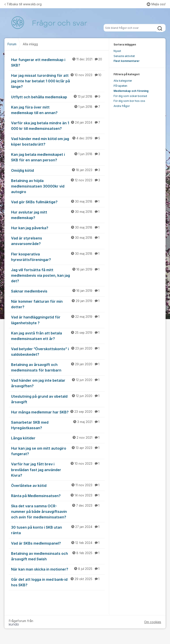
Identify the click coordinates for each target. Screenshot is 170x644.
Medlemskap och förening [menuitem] (131, 91)
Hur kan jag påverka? (58, 228)
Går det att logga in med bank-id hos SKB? (58, 582)
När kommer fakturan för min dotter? (58, 304)
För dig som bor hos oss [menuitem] (129, 101)
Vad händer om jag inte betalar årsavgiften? (58, 383)
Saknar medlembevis (58, 291)
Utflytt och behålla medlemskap (58, 97)
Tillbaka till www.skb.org (23, 4)
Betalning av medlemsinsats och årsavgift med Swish (58, 556)
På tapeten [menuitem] (120, 86)
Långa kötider (58, 438)
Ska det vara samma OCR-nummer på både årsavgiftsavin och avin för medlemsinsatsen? (58, 511)
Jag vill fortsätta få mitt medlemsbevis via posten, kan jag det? (58, 275)
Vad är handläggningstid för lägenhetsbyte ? (58, 320)
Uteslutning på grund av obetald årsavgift (58, 399)
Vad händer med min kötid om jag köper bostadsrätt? (58, 141)
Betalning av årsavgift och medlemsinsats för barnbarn (58, 367)
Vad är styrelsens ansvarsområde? (58, 241)
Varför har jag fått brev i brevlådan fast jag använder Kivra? (58, 469)
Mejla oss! (156, 4)
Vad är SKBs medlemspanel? (58, 543)
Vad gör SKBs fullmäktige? (58, 202)
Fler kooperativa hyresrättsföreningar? (58, 257)
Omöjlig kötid (58, 170)
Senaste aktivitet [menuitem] (124, 56)
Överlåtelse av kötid (58, 485)
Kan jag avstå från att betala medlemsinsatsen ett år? (58, 336)
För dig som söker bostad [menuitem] (130, 96)
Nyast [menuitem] (117, 51)
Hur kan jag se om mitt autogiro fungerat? (58, 451)
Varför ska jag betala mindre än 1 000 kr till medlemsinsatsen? (58, 125)
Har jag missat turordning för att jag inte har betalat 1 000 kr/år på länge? (58, 81)
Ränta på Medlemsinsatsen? (58, 496)
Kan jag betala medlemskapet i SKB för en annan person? (58, 157)
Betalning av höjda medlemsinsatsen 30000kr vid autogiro (58, 186)
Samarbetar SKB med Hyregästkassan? (58, 425)
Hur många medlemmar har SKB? (58, 412)
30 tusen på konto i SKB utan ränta (58, 530)
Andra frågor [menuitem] (122, 106)
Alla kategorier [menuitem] (123, 81)
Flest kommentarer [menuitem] (127, 61)
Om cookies (153, 622)
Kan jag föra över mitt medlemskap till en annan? (58, 110)
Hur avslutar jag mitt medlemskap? (58, 215)
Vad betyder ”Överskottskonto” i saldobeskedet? (58, 351)
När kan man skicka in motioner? (58, 569)
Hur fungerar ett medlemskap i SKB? (58, 62)
